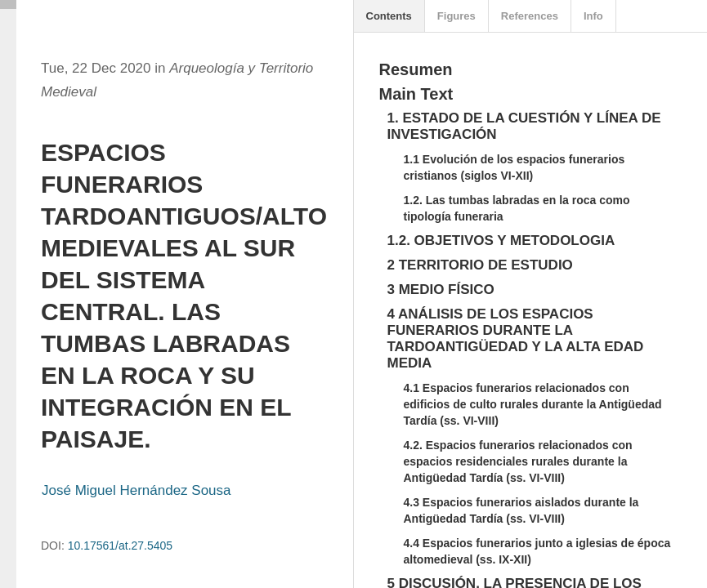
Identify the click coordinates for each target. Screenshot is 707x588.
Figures (456, 16)
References (530, 16)
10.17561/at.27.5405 (120, 546)
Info (593, 16)
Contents (389, 16)
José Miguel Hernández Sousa (136, 490)
